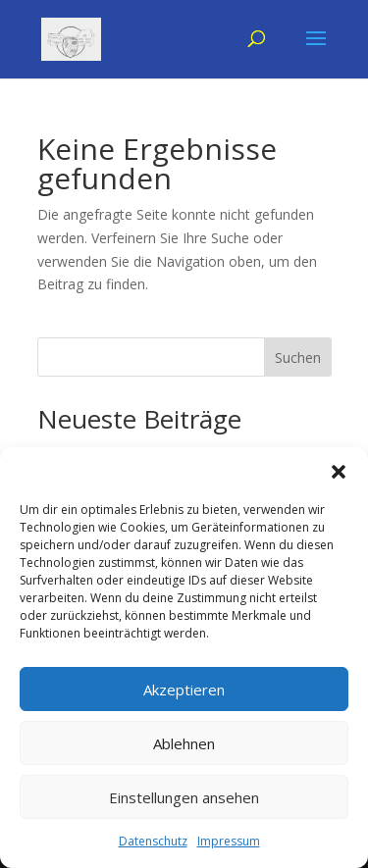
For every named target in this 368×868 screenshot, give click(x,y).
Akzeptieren (184, 689)
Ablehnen (184, 743)
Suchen (298, 357)
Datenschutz (153, 841)
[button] (339, 472)
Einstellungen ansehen (184, 797)
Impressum (229, 841)
